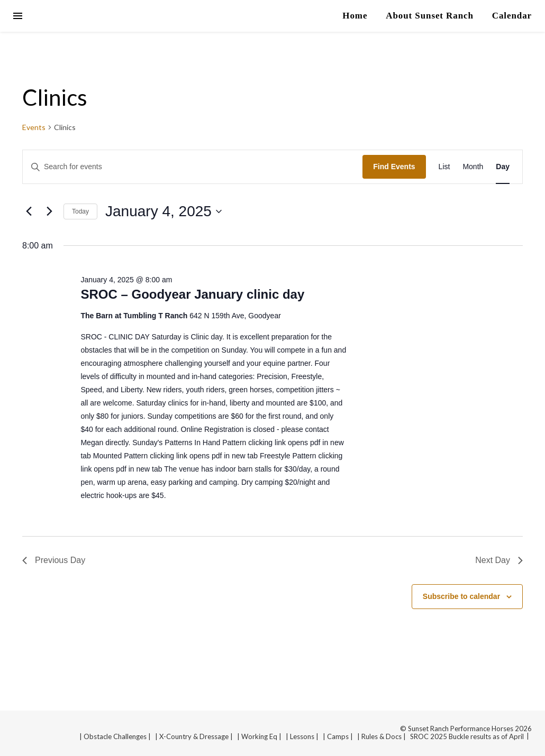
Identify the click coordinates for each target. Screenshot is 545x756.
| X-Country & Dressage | (194, 736)
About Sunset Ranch (429, 16)
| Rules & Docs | (381, 736)
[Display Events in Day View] (503, 167)
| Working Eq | (259, 736)
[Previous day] (29, 211)
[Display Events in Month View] (473, 167)
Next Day (499, 560)
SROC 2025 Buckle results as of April (467, 736)
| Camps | (338, 736)
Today (80, 211)
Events (34, 127)
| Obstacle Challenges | (115, 736)
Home (355, 16)
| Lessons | (302, 736)
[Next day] (49, 211)
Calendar (512, 16)
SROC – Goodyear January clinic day (192, 294)
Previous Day (54, 560)
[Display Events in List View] (444, 167)
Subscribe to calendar (461, 596)
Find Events (394, 167)
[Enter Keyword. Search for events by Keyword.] (193, 167)
